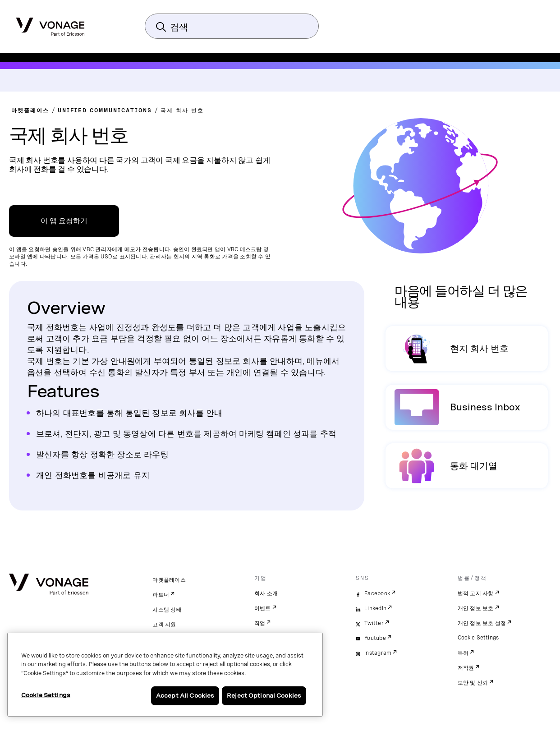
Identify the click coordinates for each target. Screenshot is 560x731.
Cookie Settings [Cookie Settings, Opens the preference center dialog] (46, 695)
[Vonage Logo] (50, 24)
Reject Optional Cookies (264, 696)
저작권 (466, 668)
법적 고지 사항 (476, 593)
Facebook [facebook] (377, 593)
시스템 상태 (167, 610)
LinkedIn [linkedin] (375, 608)
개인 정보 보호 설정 (482, 623)
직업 (260, 623)
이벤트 (263, 608)
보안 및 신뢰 (473, 683)
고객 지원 (164, 625)
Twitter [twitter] (374, 623)
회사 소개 (266, 593)
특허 (463, 653)
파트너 (161, 595)
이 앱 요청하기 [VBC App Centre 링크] (64, 221)
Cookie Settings (479, 638)
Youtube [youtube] (375, 638)
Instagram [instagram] (378, 653)
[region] (165, 675)
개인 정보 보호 (476, 608)
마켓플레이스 (169, 580)
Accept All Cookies (185, 696)
